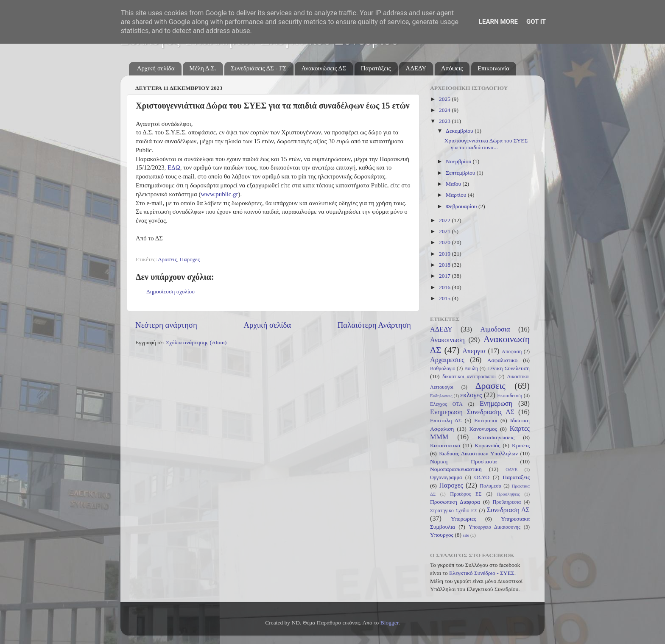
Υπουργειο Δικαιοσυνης (495, 527)
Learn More (498, 22)
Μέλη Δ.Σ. (203, 68)
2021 (445, 231)
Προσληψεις (509, 494)
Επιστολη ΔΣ (446, 420)
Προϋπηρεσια (507, 502)
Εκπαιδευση (510, 396)
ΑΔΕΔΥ (416, 68)
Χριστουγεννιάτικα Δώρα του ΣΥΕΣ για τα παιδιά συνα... (486, 144)
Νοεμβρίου (459, 161)
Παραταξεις (516, 477)
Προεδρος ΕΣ (466, 494)
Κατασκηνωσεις (496, 437)
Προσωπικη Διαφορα (455, 502)
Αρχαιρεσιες (447, 360)
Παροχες (190, 259)
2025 (445, 99)
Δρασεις (168, 259)
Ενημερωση (496, 404)
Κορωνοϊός (488, 445)
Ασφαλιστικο (503, 360)
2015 (445, 298)
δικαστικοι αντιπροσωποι (469, 376)
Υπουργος (442, 535)
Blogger (390, 623)
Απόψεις (452, 68)
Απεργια (474, 351)
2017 (445, 276)
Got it (536, 22)
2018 (445, 265)
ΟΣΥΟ (482, 477)
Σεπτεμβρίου (461, 173)
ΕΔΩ (174, 167)
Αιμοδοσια (495, 329)
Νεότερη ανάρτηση (166, 325)
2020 (445, 242)
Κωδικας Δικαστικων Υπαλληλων (478, 453)
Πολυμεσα (490, 486)
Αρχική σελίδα (156, 68)
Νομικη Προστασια (463, 461)
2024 (445, 110)
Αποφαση (512, 351)
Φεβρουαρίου (462, 206)
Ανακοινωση (447, 340)
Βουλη (471, 368)
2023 (445, 121)
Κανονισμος (483, 429)
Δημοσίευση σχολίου (170, 291)
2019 (445, 254)
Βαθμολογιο (443, 368)
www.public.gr (219, 194)
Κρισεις (521, 445)
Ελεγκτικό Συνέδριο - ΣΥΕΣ (482, 573)
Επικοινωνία (493, 68)
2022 (445, 220)
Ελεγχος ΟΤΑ (446, 404)
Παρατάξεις (376, 68)
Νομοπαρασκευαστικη (456, 469)
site (466, 535)
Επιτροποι (486, 420)
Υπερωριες (463, 519)
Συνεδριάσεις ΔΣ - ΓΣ (258, 68)
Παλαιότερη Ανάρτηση (374, 325)
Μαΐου (454, 184)
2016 (445, 287)
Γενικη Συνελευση (508, 368)
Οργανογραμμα (446, 477)
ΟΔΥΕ (511, 469)
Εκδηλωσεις (441, 396)
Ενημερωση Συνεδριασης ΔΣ (472, 412)
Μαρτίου (457, 195)
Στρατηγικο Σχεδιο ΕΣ (454, 510)
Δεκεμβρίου (460, 131)
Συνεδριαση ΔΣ (508, 510)
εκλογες (471, 395)
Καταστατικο (445, 445)
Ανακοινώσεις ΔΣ (323, 68)
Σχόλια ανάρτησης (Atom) (196, 342)
